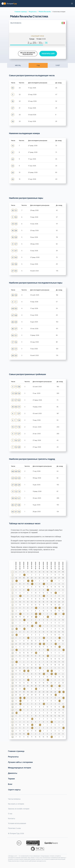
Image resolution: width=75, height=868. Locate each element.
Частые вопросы (14, 799)
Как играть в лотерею (16, 804)
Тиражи (11, 779)
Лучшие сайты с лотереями (20, 762)
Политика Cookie (14, 828)
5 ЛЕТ (58, 65)
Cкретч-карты (14, 790)
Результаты (33, 12)
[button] (72, 4)
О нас (10, 814)
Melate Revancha (45, 12)
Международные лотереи (20, 768)
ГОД (38, 65)
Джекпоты (13, 773)
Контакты (12, 819)
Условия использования (17, 823)
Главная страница (21, 12)
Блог (10, 784)
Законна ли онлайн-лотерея (19, 809)
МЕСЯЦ (18, 65)
